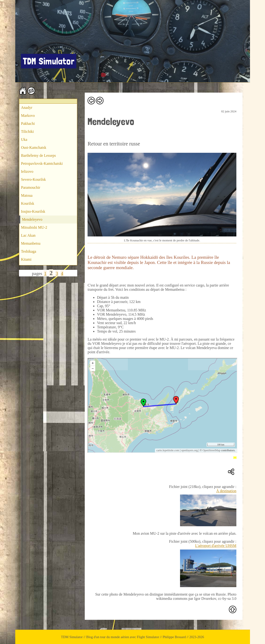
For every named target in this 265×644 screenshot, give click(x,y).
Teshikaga (29, 251)
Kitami (26, 259)
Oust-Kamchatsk (34, 147)
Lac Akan (28, 235)
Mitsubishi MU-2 (34, 227)
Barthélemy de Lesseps (38, 155)
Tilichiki (28, 132)
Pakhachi (28, 124)
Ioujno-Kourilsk (33, 211)
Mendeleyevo (32, 219)
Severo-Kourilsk (34, 179)
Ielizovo (27, 171)
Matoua (27, 195)
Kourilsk (28, 203)
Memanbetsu (31, 243)
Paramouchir (31, 187)
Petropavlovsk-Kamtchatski (42, 163)
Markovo (28, 116)
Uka (24, 139)
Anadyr (27, 108)
